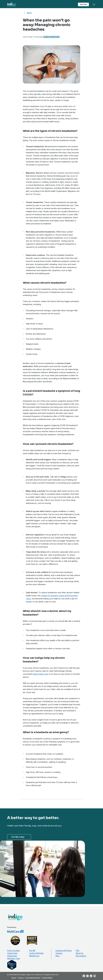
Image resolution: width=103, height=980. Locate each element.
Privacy (21, 978)
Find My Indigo (18, 837)
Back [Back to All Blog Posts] (29, 13)
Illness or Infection (51, 37)
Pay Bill (32, 950)
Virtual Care (12, 956)
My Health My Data (33, 978)
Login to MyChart (36, 953)
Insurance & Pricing (64, 950)
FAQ (77, 950)
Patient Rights (47, 978)
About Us (80, 953)
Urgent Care (12, 953)
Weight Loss (34, 956)
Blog (57, 956)
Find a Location (14, 950)
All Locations (81, 956)
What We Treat (13, 958)
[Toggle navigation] (94, 4)
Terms (14, 978)
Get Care (83, 4)
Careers (59, 953)
